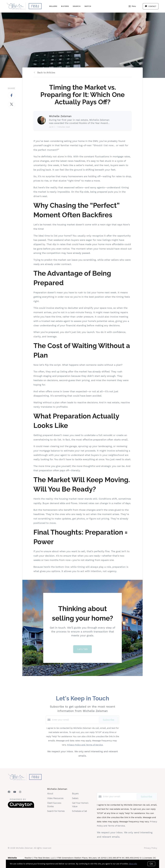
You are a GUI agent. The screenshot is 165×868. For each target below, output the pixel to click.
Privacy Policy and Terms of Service (85, 745)
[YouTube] (15, 792)
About (50, 794)
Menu (132, 7)
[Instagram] (20, 792)
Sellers (53, 6)
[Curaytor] (21, 807)
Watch (88, 6)
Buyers (65, 6)
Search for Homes (56, 811)
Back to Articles (46, 72)
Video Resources (55, 798)
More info (133, 864)
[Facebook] (9, 792)
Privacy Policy (151, 848)
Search (77, 6)
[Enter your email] (75, 720)
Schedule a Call (79, 811)
